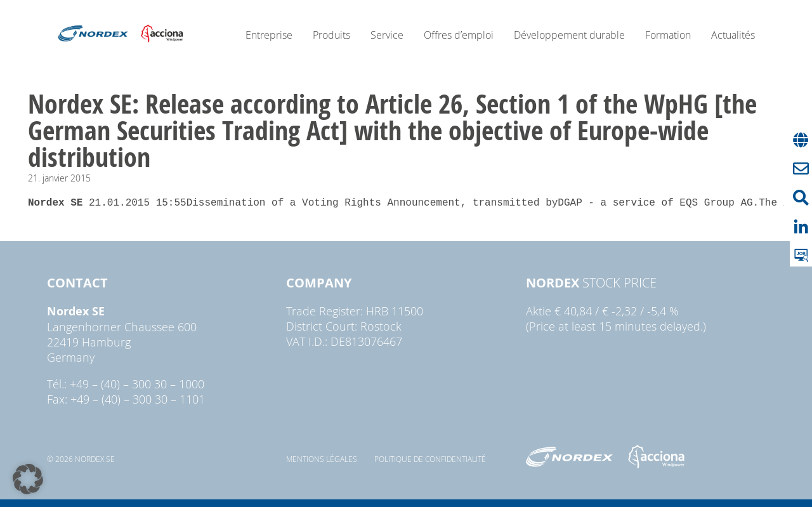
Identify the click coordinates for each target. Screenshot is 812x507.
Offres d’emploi (459, 35)
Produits (331, 35)
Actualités (733, 35)
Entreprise (269, 35)
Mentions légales (322, 459)
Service (387, 35)
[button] (28, 479)
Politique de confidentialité (430, 459)
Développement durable (569, 35)
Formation (668, 35)
